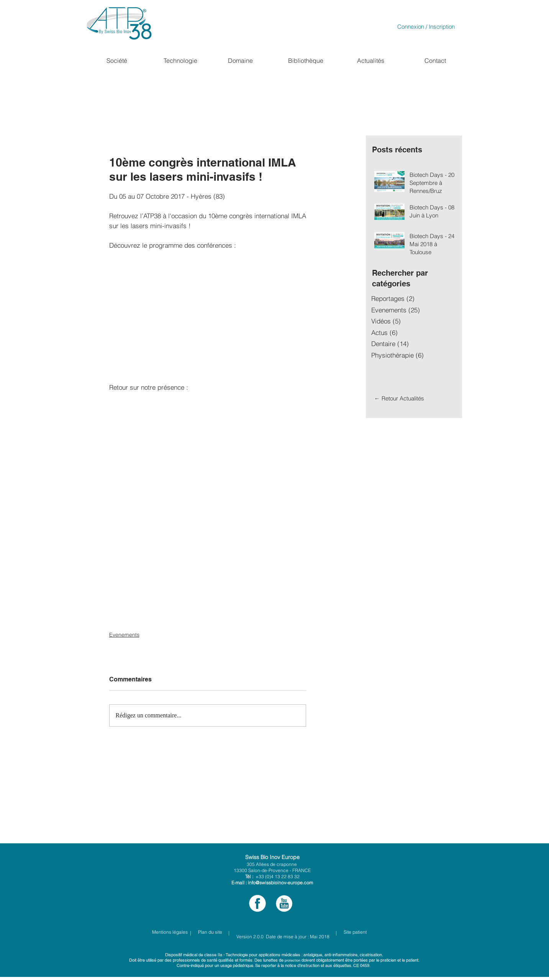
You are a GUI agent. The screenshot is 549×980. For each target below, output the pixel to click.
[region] (117, 76)
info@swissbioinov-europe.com (280, 883)
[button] (117, 60)
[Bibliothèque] (306, 60)
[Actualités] (371, 60)
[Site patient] (373, 932)
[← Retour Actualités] (399, 398)
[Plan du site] (210, 932)
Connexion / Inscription (426, 27)
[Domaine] (241, 60)
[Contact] (435, 60)
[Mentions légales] (170, 932)
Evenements (124, 635)
